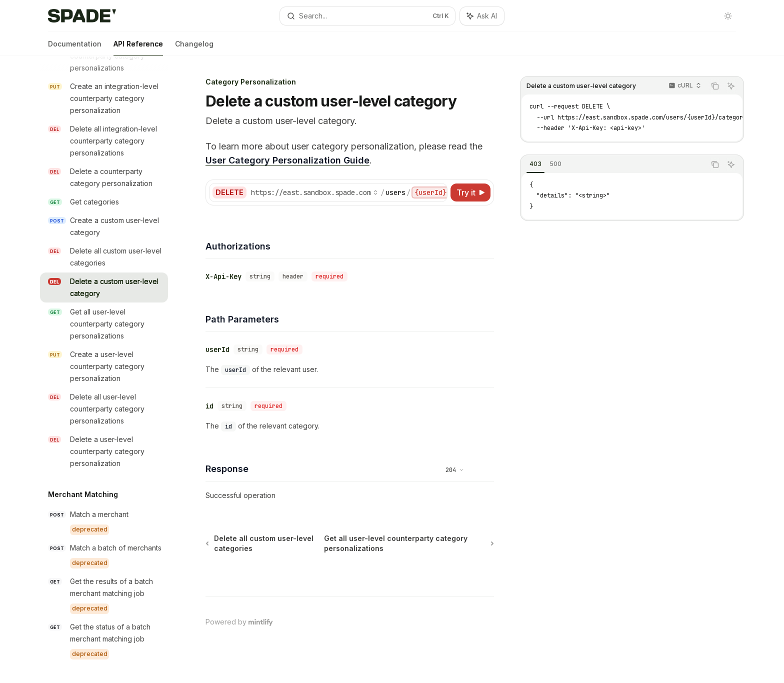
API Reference (138, 48)
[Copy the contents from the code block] (715, 86)
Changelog (194, 48)
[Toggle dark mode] (728, 16)
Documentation (75, 48)
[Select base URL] (314, 192)
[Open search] (367, 16)
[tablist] (613, 164)
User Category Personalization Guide (287, 160)
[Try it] (470, 192)
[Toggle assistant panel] (482, 16)
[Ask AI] (731, 86)
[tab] (535, 164)
